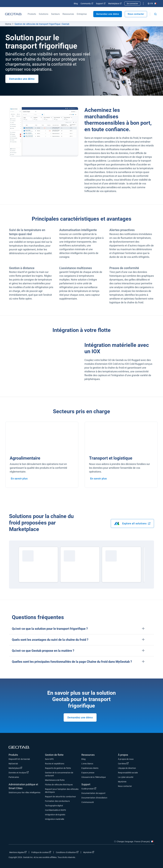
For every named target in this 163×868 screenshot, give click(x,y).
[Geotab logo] (14, 14)
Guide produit (89, 789)
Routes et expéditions (55, 764)
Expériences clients (90, 768)
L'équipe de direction (127, 768)
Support (101, 4)
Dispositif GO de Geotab (19, 759)
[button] (81, 629)
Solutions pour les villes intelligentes (25, 792)
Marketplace (115, 4)
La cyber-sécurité (126, 777)
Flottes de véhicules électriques (59, 785)
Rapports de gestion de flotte (58, 768)
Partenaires (14, 777)
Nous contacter (136, 14)
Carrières (123, 763)
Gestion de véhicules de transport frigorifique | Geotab (42, 24)
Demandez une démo (108, 14)
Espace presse (88, 773)
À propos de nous (126, 759)
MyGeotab (13, 764)
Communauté (88, 802)
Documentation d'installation (94, 798)
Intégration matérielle (55, 819)
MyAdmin (122, 782)
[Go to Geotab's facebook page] (130, 853)
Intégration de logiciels (55, 815)
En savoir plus (19, 479)
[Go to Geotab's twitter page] (137, 853)
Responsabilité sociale (128, 773)
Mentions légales (18, 852)
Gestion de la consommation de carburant (59, 774)
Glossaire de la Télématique (94, 777)
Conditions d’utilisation (67, 852)
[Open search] (155, 14)
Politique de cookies (41, 852)
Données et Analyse (19, 772)
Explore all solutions (132, 524)
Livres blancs (87, 764)
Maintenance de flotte (55, 780)
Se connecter (132, 4)
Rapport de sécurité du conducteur (60, 797)
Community (87, 4)
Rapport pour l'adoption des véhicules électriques (62, 791)
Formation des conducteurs (57, 801)
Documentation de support (93, 793)
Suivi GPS (49, 759)
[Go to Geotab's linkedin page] (144, 853)
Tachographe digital (54, 806)
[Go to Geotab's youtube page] (151, 853)
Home (8, 24)
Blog (76, 4)
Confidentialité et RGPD (55, 810)
